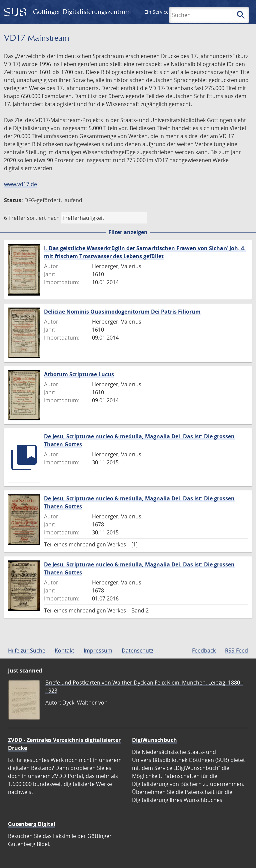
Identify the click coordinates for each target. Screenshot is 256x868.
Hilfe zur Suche (27, 650)
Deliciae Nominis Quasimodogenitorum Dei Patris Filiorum (122, 312)
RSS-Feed (236, 650)
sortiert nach (43, 218)
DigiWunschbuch (154, 740)
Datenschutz (137, 650)
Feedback (204, 650)
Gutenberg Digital (32, 824)
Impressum (98, 650)
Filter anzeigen (128, 232)
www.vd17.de (20, 184)
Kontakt (64, 650)
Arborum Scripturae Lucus (79, 374)
